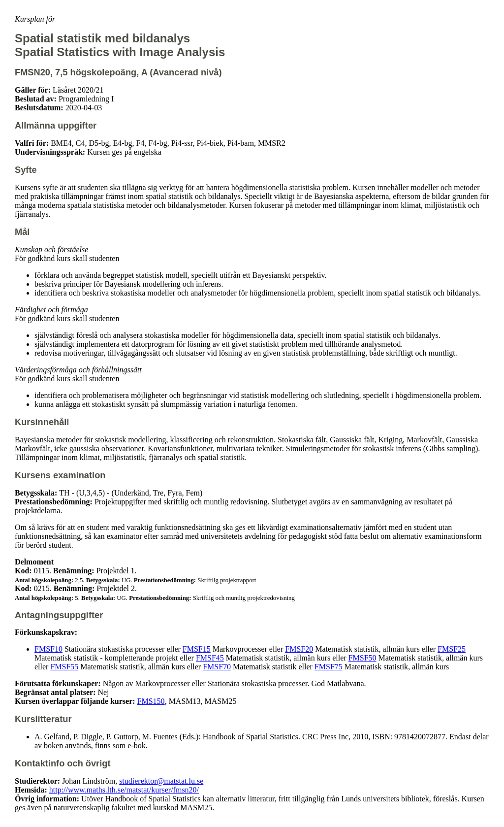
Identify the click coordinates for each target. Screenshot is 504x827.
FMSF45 (210, 658)
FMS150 (151, 701)
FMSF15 (197, 649)
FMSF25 (452, 649)
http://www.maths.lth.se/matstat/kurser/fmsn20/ (124, 790)
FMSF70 (217, 667)
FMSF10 (48, 649)
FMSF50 (362, 658)
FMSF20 (299, 649)
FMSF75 (329, 667)
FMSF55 (64, 667)
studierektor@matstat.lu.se (161, 781)
